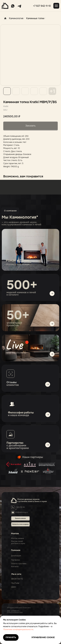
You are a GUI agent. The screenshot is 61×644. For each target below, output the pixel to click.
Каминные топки (35, 18)
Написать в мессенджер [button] (20, 524)
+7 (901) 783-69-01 (20, 508)
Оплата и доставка (19, 564)
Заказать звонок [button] (20, 518)
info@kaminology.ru (22, 512)
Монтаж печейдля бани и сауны (18, 542)
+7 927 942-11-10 (42, 6)
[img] (30, 348)
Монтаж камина (17, 538)
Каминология (13, 18)
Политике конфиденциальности (18, 629)
